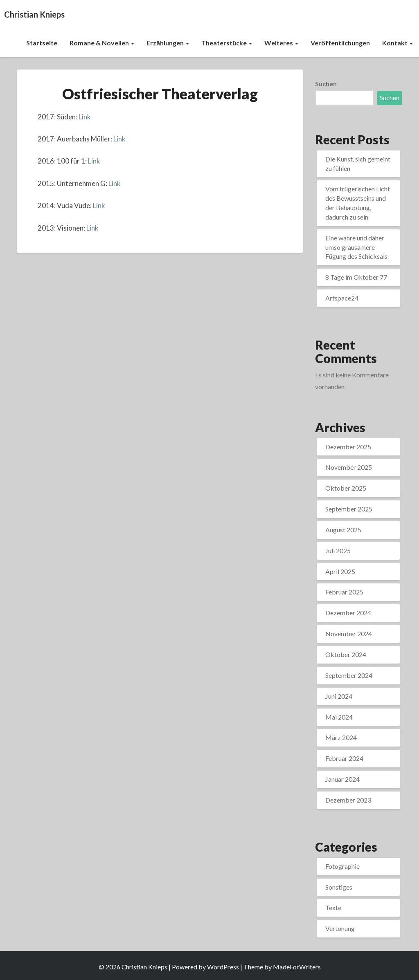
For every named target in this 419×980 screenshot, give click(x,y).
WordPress (223, 967)
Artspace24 (342, 298)
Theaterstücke (227, 43)
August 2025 (343, 530)
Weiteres (281, 43)
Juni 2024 (339, 696)
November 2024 (349, 634)
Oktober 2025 (346, 488)
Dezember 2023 (348, 800)
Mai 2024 (339, 717)
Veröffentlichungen (340, 43)
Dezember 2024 (348, 613)
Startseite (42, 43)
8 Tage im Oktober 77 (356, 277)
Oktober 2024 (346, 654)
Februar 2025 (344, 592)
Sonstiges (339, 887)
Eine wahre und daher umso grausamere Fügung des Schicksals (356, 247)
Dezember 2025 (348, 447)
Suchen (326, 84)
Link (85, 117)
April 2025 (340, 571)
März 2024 (341, 737)
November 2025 (349, 467)
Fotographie (342, 866)
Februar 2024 (344, 758)
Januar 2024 (342, 779)
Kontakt (398, 43)
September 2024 (349, 675)
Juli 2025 (338, 551)
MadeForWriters (297, 967)
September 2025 (349, 509)
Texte (333, 907)
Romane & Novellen (102, 43)
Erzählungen (168, 43)
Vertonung (340, 928)
